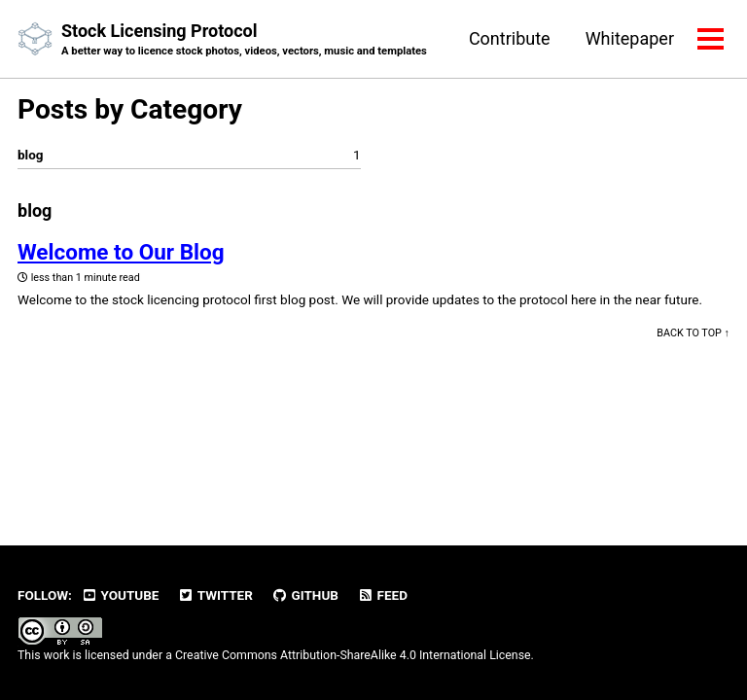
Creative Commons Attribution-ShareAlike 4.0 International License (353, 655)
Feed (382, 595)
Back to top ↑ (693, 333)
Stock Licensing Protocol (244, 40)
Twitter (215, 595)
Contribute (510, 38)
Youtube (120, 595)
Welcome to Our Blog (121, 252)
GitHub (305, 595)
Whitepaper (630, 38)
